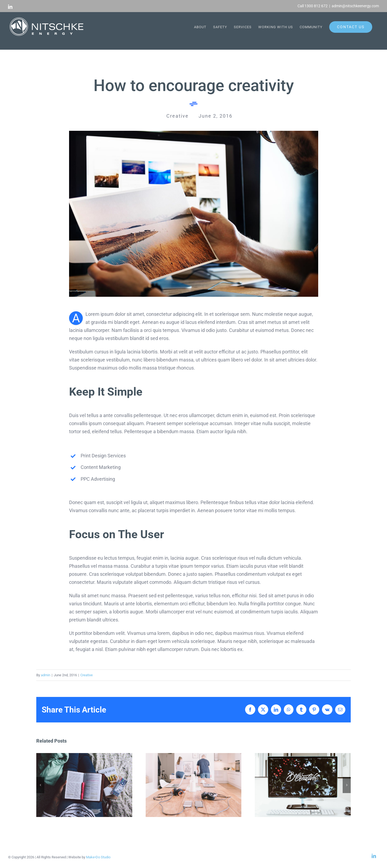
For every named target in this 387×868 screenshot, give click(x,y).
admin (46, 675)
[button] (40, 785)
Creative (87, 675)
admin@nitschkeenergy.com (355, 6)
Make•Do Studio (98, 857)
